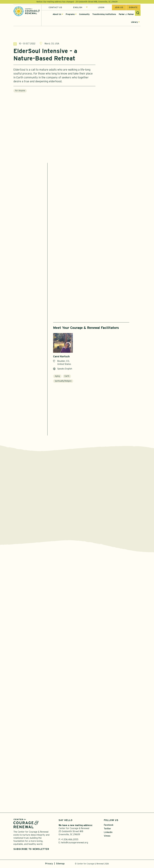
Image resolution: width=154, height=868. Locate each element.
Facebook (109, 826)
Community (84, 14)
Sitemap (60, 864)
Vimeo (107, 837)
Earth (67, 376)
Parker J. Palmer (126, 14)
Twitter (107, 829)
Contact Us (55, 7)
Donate (133, 7)
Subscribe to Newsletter (31, 850)
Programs (70, 14)
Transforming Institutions (104, 14)
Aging (57, 376)
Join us (119, 7)
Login (101, 7)
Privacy (49, 864)
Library (134, 22)
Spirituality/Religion (63, 381)
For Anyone (20, 92)
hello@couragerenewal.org (74, 843)
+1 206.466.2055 (70, 840)
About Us (57, 14)
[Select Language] (80, 7)
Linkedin (108, 833)
